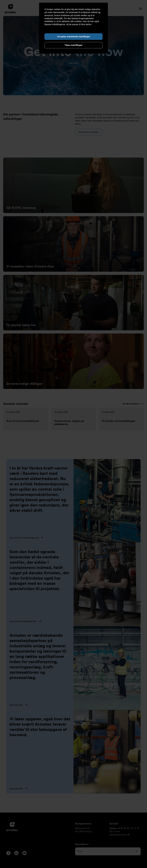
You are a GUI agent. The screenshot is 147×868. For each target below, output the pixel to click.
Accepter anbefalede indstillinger (74, 37)
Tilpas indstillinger (73, 45)
